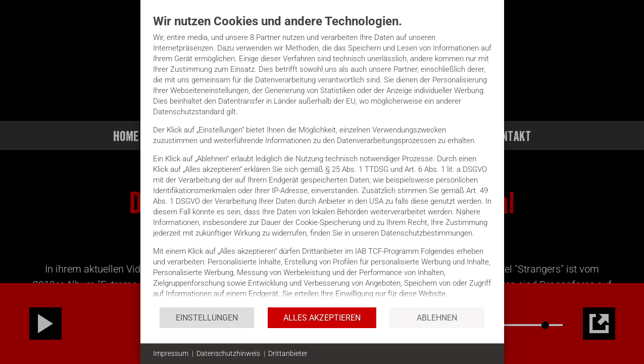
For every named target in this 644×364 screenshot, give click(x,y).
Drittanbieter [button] (288, 353)
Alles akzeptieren (322, 318)
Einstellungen (207, 318)
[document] (322, 160)
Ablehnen (437, 318)
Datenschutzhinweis (228, 353)
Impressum (171, 353)
